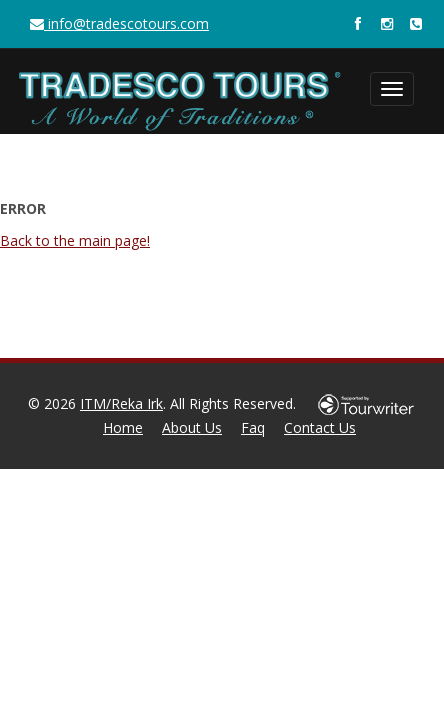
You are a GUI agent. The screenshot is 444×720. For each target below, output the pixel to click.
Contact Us (320, 427)
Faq (253, 427)
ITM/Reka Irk (121, 403)
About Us (192, 427)
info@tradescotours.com (119, 23)
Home (123, 427)
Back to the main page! (75, 240)
